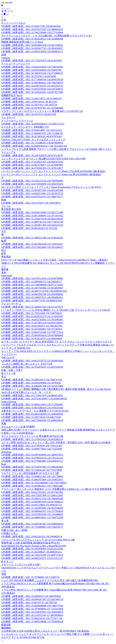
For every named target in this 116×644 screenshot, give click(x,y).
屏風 (4, 423)
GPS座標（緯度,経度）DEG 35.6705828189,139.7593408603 (32, 514)
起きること (7, 561)
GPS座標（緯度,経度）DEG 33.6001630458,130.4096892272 (32, 51)
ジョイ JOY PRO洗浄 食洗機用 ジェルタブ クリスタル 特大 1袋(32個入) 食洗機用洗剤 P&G (50, 580)
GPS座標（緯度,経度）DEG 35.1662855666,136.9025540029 (32, 508)
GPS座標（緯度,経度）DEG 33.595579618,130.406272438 (31, 417)
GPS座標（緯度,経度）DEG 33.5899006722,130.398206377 (32, 282)
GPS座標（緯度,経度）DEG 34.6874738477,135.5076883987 (32, 165)
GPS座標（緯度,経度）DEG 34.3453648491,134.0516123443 (32, 549)
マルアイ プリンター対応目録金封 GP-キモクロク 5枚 (30, 473)
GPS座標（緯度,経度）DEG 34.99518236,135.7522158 (29, 228)
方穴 (4, 231)
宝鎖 (4, 574)
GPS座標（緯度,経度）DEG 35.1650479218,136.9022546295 (32, 219)
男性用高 (6, 257)
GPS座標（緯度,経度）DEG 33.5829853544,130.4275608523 (32, 502)
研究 (4, 254)
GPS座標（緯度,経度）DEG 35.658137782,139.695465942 (31, 26)
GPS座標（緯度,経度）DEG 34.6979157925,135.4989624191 (32, 29)
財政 (4, 200)
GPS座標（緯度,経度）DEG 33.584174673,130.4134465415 (32, 98)
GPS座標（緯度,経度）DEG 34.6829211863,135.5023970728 (32, 193)
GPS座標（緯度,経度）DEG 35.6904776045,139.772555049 (32, 449)
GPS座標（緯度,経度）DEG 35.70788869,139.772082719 (30, 577)
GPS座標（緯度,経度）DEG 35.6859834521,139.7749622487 (32, 486)
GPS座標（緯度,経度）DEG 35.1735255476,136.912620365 (32, 60)
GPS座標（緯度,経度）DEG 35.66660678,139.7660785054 (31, 596)
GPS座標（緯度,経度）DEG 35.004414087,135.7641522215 (32, 130)
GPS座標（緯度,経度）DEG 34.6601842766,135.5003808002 (32, 294)
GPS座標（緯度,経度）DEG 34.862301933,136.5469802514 (32, 536)
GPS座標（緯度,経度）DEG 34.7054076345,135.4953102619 (32, 367)
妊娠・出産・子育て (12, 370)
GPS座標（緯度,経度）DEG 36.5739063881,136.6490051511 (32, 461)
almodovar (6, 452)
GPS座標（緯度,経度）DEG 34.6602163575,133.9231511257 (32, 558)
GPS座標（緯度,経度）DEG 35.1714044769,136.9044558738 (32, 79)
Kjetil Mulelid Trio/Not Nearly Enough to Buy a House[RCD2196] (34, 546)
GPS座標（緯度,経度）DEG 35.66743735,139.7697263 (29, 602)
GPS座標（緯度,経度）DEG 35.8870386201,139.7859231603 (32, 408)
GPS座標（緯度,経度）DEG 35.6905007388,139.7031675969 (32, 386)
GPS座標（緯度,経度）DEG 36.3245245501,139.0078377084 (32, 92)
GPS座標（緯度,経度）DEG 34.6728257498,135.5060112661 (32, 495)
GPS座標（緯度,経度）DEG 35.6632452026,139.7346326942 (32, 67)
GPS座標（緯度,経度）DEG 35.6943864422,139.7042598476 (32, 83)
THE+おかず (8, 357)
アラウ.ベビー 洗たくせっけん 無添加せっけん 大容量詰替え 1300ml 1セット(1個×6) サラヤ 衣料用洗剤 (57, 489)
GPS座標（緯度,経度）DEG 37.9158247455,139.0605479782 (32, 162)
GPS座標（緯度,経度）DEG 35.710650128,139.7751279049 (32, 470)
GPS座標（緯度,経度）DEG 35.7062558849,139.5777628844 (32, 32)
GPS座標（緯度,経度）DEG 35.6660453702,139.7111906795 (32, 133)
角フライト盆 (8, 373)
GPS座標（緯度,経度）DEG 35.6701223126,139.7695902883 (32, 181)
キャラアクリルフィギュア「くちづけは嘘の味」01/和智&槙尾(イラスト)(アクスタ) (46, 36)
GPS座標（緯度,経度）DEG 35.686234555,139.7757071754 (32, 618)
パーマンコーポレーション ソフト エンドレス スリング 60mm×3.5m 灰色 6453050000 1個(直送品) (53, 171)
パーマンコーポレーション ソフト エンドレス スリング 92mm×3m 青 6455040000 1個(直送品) (51, 174)
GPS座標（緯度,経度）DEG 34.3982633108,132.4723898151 (32, 73)
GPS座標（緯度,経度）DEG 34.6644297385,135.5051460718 (32, 599)
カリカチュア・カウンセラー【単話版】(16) (25, 127)
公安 (4, 20)
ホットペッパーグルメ (13, 23)
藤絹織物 (6, 628)
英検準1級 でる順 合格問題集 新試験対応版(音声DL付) (31, 543)
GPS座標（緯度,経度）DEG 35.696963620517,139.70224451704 (34, 146)
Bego (4, 464)
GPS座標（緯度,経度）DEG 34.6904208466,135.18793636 (31, 383)
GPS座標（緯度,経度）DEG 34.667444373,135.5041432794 (32, 326)
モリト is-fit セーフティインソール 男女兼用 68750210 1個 (32, 436)
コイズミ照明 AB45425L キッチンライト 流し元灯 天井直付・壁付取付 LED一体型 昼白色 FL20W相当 (56, 442)
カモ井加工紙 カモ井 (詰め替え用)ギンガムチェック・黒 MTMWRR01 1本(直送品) (45, 631)
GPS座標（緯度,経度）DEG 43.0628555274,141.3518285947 (32, 316)
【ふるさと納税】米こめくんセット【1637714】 (27, 364)
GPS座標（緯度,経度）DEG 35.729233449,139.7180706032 (32, 313)
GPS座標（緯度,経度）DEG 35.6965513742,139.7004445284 (32, 499)
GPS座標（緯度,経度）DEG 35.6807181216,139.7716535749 (32, 222)
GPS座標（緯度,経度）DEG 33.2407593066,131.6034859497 (32, 288)
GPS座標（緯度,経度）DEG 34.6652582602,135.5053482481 (32, 320)
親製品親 (6, 625)
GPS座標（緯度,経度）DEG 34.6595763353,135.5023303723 (32, 86)
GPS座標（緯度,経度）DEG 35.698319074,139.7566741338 (32, 380)
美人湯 (5, 521)
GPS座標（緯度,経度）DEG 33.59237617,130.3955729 (29, 105)
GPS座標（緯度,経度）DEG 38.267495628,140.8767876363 (32, 136)
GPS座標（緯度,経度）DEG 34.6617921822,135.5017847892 (32, 492)
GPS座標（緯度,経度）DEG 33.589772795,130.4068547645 (32, 301)
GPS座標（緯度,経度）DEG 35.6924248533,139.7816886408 (32, 39)
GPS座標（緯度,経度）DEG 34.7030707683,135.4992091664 (32, 467)
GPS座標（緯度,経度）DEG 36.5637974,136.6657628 (29, 114)
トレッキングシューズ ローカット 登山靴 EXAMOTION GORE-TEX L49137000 (43, 159)
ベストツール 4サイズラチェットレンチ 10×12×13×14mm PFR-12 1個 (38, 540)
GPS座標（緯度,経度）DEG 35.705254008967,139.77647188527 (34, 483)
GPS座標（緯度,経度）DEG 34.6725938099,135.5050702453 (32, 184)
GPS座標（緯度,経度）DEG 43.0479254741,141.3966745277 (32, 197)
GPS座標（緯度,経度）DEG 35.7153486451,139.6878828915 (32, 143)
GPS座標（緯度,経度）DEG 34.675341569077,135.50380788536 (34, 399)
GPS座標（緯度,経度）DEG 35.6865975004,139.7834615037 (32, 480)
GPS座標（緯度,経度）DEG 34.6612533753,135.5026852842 (32, 361)
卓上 (4, 376)
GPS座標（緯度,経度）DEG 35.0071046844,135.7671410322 (32, 216)
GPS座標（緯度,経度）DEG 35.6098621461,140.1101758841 (32, 476)
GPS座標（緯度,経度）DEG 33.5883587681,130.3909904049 (32, 524)
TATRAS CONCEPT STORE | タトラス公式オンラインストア (33, 140)
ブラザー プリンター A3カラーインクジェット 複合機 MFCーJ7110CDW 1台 (42, 111)
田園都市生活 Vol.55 (12, 95)
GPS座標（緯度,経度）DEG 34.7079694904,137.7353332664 (32, 609)
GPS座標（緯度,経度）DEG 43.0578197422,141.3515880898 (32, 108)
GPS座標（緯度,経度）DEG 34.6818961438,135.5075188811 (32, 45)
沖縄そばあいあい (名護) (14, 530)
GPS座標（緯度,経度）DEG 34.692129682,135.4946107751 (32, 505)
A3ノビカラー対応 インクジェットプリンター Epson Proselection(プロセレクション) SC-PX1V (51, 187)
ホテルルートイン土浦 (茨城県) (18, 427)
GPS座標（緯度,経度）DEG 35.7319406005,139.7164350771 (32, 527)
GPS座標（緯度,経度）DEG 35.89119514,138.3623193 (29, 102)
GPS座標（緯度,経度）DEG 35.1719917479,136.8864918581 (32, 395)
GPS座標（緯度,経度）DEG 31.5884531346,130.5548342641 (32, 238)
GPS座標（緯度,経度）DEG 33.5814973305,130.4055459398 (32, 190)
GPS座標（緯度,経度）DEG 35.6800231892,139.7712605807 (32, 404)
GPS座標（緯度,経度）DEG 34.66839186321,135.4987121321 (33, 124)
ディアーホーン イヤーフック (17, 121)
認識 (4, 55)
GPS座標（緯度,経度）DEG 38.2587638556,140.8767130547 (32, 155)
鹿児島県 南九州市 (11, 209)
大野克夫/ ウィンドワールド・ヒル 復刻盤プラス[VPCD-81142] (35, 411)
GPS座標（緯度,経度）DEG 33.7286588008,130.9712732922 (32, 285)
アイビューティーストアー (16, 64)
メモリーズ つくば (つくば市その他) (21, 565)
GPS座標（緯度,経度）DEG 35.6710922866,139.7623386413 (32, 247)
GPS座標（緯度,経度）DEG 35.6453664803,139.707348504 (32, 329)
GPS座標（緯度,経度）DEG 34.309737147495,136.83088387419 (34, 291)
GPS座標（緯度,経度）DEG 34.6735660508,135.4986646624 (32, 420)
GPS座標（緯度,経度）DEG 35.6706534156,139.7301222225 (32, 458)
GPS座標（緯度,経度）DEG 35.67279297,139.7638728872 (31, 203)
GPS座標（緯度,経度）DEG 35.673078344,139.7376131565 (32, 446)
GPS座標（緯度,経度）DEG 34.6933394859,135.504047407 (32, 70)
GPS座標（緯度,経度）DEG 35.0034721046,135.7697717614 (32, 332)
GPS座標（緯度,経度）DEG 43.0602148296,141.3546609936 (32, 414)
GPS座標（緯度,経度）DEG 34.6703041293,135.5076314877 (32, 168)
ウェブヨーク (8, 117)
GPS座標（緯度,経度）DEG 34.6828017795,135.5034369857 (32, 48)
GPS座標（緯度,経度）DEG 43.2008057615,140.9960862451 (32, 297)
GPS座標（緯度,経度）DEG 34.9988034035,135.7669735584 (32, 518)
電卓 (4, 273)
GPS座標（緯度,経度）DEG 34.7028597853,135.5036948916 (32, 612)
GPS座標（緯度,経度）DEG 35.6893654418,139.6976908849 (32, 335)
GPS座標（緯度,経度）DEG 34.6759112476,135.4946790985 (32, 278)
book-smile (7, 276)
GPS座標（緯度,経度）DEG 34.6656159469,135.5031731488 (32, 212)
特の (4, 250)
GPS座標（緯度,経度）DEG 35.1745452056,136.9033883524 (32, 439)
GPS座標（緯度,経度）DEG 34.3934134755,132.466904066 (32, 338)
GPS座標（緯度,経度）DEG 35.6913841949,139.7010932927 (32, 244)
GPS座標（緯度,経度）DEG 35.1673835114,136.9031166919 (32, 323)
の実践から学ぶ (10, 533)
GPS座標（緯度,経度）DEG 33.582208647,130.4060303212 (32, 552)
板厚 (4, 241)
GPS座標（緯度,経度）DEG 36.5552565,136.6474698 (29, 76)
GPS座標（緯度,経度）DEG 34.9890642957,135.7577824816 (32, 511)
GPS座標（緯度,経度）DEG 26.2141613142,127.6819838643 (32, 615)
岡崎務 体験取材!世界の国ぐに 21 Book (22, 42)
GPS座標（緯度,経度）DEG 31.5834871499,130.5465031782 (32, 225)
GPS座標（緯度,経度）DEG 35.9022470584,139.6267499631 (32, 89)
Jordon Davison (9, 402)
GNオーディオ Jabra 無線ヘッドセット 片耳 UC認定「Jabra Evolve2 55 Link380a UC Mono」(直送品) (54, 260)
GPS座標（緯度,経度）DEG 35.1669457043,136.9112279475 (32, 307)
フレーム (6, 206)
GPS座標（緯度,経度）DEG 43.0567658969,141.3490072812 (32, 455)
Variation (6, 58)
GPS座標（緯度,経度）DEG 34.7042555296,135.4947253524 (32, 555)
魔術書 (5, 269)
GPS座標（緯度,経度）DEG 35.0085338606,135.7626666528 (32, 621)
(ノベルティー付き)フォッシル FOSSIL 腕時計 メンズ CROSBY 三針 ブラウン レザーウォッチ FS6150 (56, 310)
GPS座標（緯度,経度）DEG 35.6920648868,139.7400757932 (32, 606)
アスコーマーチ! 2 (11, 304)
